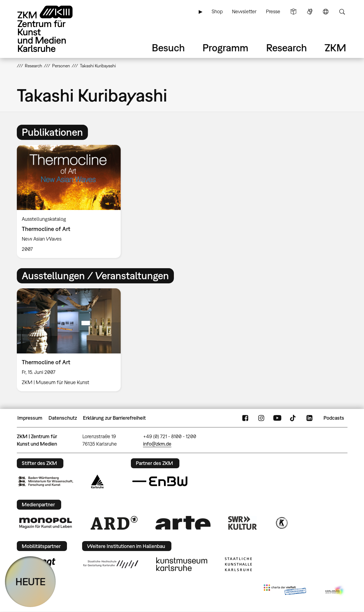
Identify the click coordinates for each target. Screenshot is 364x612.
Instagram (261, 418)
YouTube (277, 418)
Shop (217, 11)
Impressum (30, 418)
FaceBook (245, 418)
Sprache (326, 12)
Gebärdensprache (310, 12)
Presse (273, 11)
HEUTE (30, 582)
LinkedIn (309, 418)
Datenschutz (63, 418)
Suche (342, 12)
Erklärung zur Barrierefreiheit (114, 418)
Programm (225, 48)
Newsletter (244, 11)
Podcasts (334, 418)
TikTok (293, 418)
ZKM (335, 48)
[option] (71, 201)
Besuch (168, 48)
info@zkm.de (157, 444)
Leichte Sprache (293, 12)
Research (287, 48)
